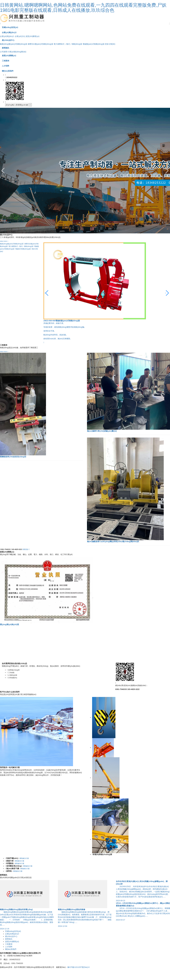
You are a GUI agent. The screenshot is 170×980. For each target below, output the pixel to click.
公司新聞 (4, 52)
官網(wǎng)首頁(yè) (13, 931)
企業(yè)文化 (20, 36)
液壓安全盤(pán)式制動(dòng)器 (40, 44)
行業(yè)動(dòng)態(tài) (17, 52)
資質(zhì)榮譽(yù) (32, 36)
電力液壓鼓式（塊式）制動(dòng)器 (68, 44)
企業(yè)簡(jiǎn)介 (7, 36)
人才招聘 (9, 947)
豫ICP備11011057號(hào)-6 (78, 967)
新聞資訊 (9, 939)
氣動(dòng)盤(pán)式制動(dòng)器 (14, 44)
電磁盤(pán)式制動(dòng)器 (94, 44)
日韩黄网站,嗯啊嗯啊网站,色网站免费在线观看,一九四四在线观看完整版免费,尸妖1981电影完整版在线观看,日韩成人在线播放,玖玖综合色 (83, 8)
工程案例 (9, 944)
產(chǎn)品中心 (11, 936)
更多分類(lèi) (110, 44)
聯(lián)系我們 (11, 949)
